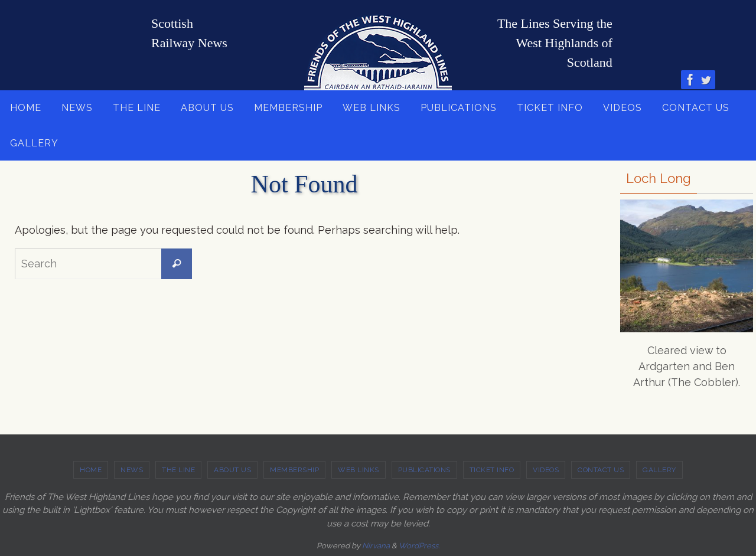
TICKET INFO (492, 470)
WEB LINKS (359, 470)
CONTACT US (601, 470)
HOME (91, 470)
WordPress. (419, 546)
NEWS (132, 470)
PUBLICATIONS (424, 470)
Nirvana (376, 546)
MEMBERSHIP (294, 470)
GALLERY (659, 470)
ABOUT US (232, 470)
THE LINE (178, 470)
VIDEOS (546, 470)
